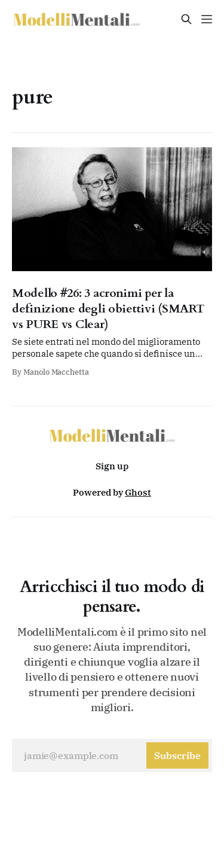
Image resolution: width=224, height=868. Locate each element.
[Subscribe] (177, 755)
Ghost (138, 492)
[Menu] (207, 19)
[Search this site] (186, 19)
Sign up (112, 466)
